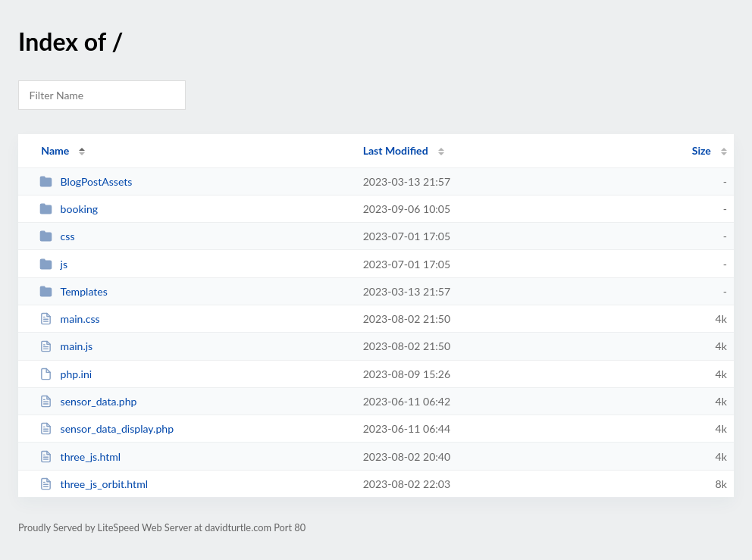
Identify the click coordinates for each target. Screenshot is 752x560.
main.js (66, 346)
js (53, 264)
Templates (74, 291)
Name (55, 150)
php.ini (66, 374)
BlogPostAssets (86, 181)
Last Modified (396, 150)
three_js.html (80, 457)
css (57, 236)
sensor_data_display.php (107, 429)
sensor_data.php (88, 401)
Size (702, 150)
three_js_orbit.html (94, 484)
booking (69, 209)
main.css (70, 319)
